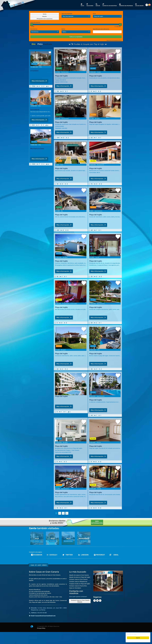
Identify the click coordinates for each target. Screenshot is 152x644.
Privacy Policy (41, 628)
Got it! (138, 638)
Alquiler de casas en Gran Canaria (79, 575)
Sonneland (35, 110)
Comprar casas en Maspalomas (78, 582)
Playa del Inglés (61, 76)
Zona (94, 14)
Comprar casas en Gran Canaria (78, 579)
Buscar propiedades (76, 37)
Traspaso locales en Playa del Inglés (80, 584)
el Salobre (34, 71)
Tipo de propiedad (67, 14)
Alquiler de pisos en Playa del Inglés (80, 577)
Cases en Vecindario (75, 588)
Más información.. (64, 86)
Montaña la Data (37, 149)
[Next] (67, 513)
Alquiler (45, 16)
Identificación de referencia (101, 29)
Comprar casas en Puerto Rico (78, 586)
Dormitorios (34, 29)
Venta (45, 14)
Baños (63, 29)
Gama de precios (35, 22)
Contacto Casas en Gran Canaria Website (80, 601)
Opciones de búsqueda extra (114, 40)
